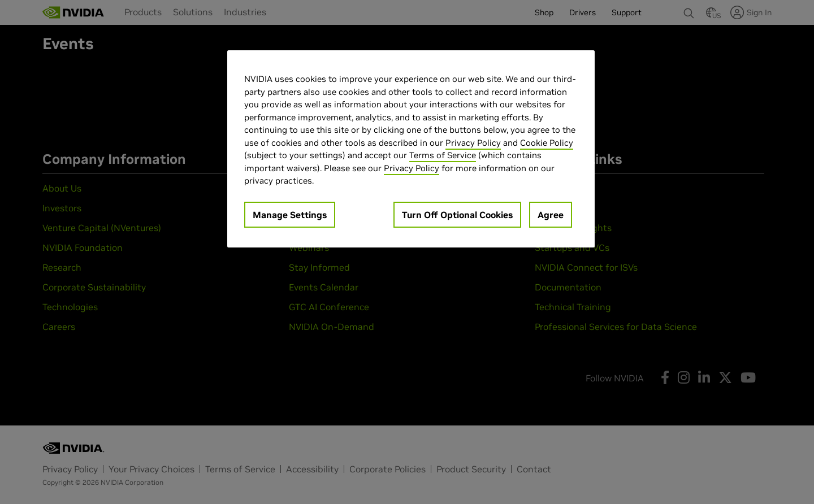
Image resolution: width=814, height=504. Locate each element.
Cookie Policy (547, 143)
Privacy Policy (473, 143)
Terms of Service (443, 155)
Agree (551, 215)
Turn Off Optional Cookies (457, 215)
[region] (411, 149)
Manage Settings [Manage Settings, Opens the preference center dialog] (290, 215)
